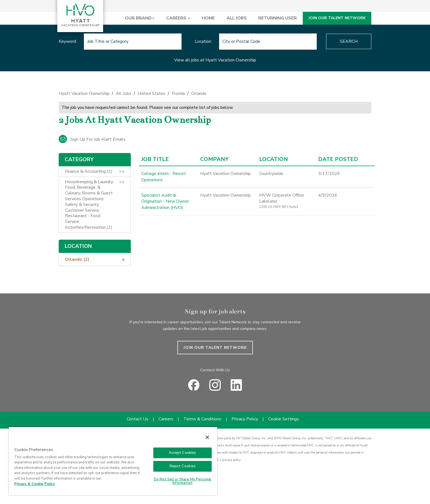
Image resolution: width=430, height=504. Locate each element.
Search (349, 41)
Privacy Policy (245, 419)
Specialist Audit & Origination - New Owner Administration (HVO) (165, 202)
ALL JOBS (237, 18)
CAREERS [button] (178, 18)
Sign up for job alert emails (92, 139)
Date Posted (338, 159)
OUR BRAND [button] (140, 18)
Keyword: (68, 41)
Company (214, 159)
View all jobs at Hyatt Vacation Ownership (215, 60)
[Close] (207, 437)
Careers (166, 419)
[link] (215, 95)
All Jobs (124, 94)
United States (152, 94)
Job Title (155, 159)
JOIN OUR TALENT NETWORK (337, 18)
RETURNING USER (278, 18)
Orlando (199, 94)
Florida (178, 94)
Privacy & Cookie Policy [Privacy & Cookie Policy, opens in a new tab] (35, 484)
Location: (203, 41)
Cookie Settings (284, 419)
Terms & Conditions (202, 419)
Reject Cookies (183, 466)
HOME (208, 18)
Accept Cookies (183, 453)
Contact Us (138, 419)
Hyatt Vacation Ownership (84, 94)
